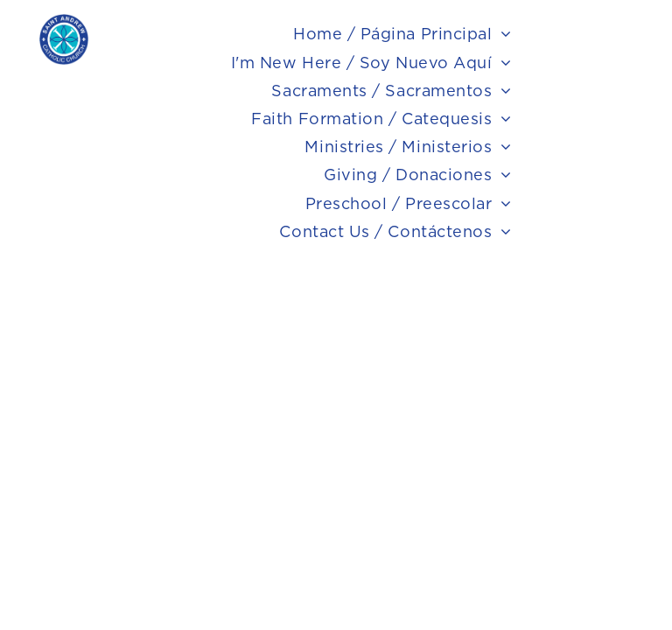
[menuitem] (402, 34)
